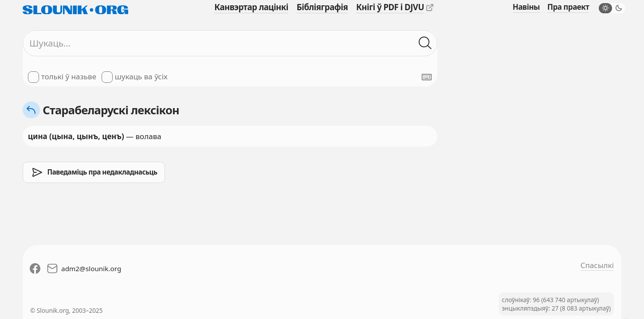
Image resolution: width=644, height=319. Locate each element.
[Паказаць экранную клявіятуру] (427, 77)
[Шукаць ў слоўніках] (425, 43)
